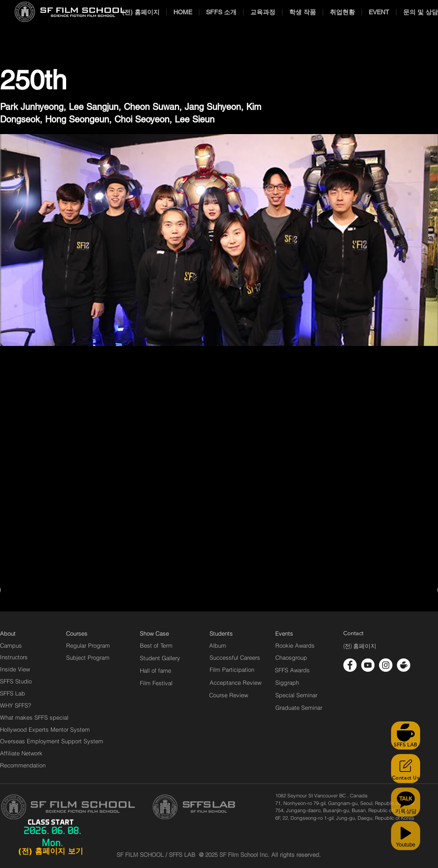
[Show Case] (160, 633)
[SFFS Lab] (13, 693)
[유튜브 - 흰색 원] (368, 665)
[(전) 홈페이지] (360, 646)
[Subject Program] (88, 657)
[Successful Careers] (235, 657)
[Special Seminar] (296, 695)
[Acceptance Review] (237, 683)
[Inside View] (16, 669)
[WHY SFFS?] (23, 705)
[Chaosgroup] (291, 657)
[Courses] (88, 633)
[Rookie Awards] (295, 645)
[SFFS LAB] (406, 735)
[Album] (233, 645)
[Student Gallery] (160, 658)
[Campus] (11, 645)
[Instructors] (14, 657)
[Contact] (354, 633)
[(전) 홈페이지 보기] (51, 851)
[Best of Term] (156, 645)
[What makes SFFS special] (34, 717)
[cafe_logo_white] (404, 665)
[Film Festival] (156, 683)
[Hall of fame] (156, 670)
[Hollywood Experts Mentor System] (45, 729)
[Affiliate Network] (23, 753)
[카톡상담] (406, 802)
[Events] (295, 633)
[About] (8, 633)
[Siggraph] (287, 683)
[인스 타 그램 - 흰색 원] (386, 665)
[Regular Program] (88, 645)
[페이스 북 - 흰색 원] (350, 665)
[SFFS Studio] (16, 681)
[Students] (221, 633)
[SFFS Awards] (293, 670)
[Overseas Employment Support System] (52, 741)
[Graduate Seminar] (299, 708)
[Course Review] (237, 695)
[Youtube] (406, 836)
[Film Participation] (232, 670)
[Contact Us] (406, 769)
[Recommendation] (23, 765)
